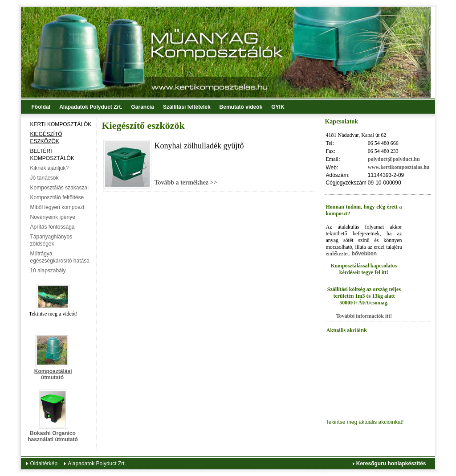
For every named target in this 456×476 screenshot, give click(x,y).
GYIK (278, 107)
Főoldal (41, 107)
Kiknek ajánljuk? (49, 168)
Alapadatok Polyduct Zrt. (91, 107)
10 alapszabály (48, 271)
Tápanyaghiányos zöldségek (51, 240)
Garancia (143, 107)
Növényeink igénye (52, 217)
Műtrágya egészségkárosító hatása (59, 257)
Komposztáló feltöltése (57, 197)
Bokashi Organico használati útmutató (53, 436)
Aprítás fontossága (52, 227)
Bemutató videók (241, 107)
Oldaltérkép (43, 464)
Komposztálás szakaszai (59, 188)
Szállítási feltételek (187, 107)
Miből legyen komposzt (57, 207)
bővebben (364, 254)
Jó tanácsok (44, 178)
